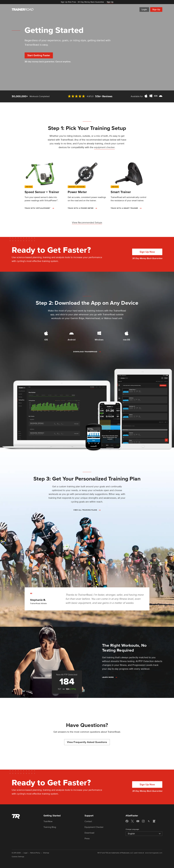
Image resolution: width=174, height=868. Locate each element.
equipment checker (104, 147)
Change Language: (132, 829)
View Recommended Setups (87, 223)
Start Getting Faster (39, 55)
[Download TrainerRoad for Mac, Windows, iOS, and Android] (153, 96)
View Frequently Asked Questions (87, 742)
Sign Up (156, 10)
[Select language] (144, 834)
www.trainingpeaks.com (154, 853)
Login (144, 10)
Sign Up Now (147, 252)
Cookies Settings (18, 857)
